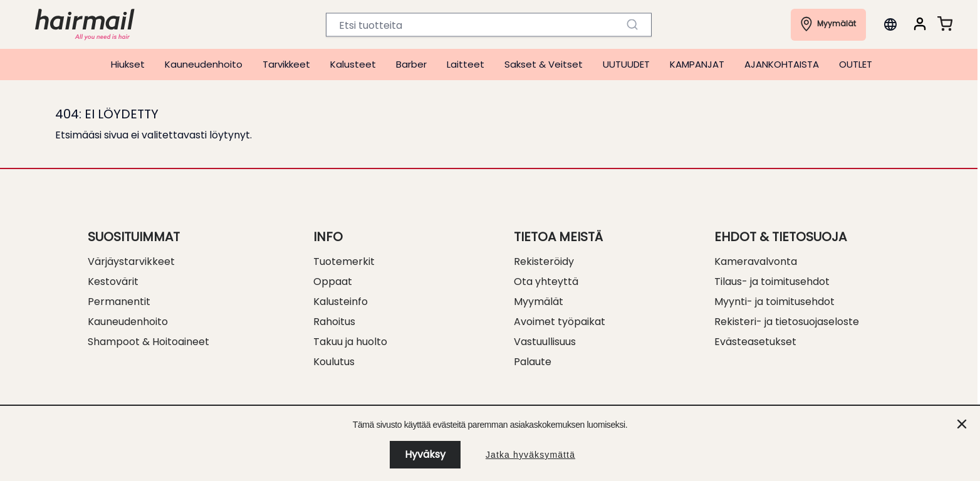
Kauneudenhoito (204, 64)
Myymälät (539, 302)
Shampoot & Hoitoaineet (149, 342)
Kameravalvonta (756, 261)
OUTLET (856, 64)
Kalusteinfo (341, 302)
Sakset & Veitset (544, 64)
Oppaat (333, 282)
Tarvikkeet (286, 64)
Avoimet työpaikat (560, 322)
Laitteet (466, 64)
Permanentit (119, 302)
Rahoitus (334, 322)
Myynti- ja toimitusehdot (774, 302)
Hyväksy (425, 454)
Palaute (533, 362)
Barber (411, 64)
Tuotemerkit (344, 261)
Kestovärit (113, 282)
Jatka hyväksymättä (530, 455)
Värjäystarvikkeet (131, 261)
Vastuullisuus (545, 342)
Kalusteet (353, 64)
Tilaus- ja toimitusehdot (772, 282)
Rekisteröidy (544, 261)
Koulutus (334, 362)
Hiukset (128, 64)
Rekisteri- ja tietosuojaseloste (787, 322)
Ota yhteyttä (546, 282)
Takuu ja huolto (350, 342)
